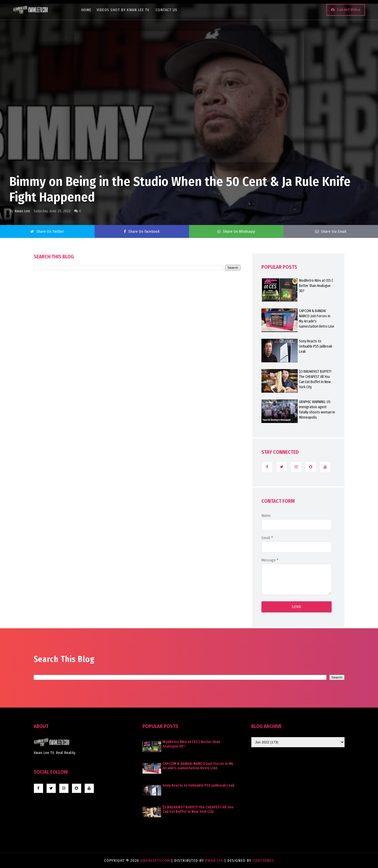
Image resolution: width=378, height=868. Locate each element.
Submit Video (349, 10)
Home (86, 10)
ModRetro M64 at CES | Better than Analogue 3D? (316, 286)
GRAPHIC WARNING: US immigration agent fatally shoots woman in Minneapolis (317, 410)
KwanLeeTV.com (156, 860)
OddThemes (263, 860)
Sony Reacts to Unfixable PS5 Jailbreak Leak (316, 346)
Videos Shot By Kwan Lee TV (123, 10)
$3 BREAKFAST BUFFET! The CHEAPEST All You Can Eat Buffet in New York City (315, 379)
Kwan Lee (22, 211)
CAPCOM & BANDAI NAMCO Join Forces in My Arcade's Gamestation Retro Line (317, 319)
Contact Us (167, 10)
